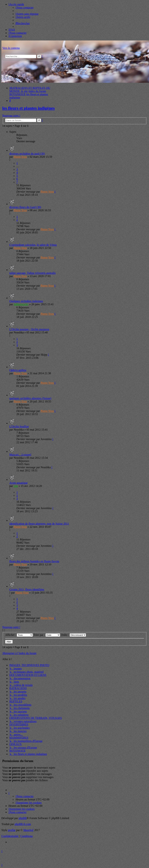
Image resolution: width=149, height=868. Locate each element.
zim (16, 486)
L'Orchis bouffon (19, 426)
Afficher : (19, 635)
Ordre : (73, 635)
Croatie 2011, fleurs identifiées (27, 589)
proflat (12, 830)
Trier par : (47, 635)
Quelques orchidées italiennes (26, 301)
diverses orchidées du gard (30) (27, 154)
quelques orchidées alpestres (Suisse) (30, 398)
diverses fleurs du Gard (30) (25, 207)
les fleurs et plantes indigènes (28, 108)
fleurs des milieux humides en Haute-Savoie (34, 561)
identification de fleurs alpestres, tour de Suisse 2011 (39, 524)
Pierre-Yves (20, 157)
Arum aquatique (19, 483)
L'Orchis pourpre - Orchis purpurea (29, 329)
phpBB (23, 818)
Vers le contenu (11, 48)
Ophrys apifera (18, 370)
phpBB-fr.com (23, 824)
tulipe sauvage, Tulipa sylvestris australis (33, 273)
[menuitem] (25, 7)
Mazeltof (28, 830)
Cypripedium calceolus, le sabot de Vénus (33, 245)
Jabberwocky (21, 304)
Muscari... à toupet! (20, 455)
